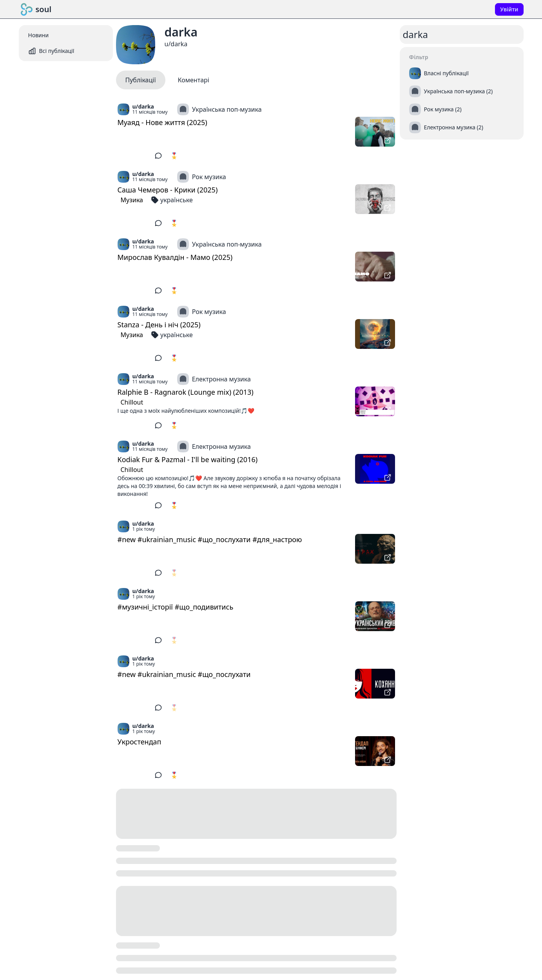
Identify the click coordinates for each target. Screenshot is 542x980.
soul (36, 9)
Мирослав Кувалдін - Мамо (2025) (175, 257)
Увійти (509, 9)
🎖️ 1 (177, 775)
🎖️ (174, 573)
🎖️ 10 (179, 358)
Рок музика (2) (435, 109)
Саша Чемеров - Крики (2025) (168, 190)
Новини (39, 35)
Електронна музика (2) (446, 127)
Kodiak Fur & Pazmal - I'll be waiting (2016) (188, 459)
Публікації (141, 80)
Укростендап (140, 742)
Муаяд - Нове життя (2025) (162, 122)
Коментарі (194, 80)
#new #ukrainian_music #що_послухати (184, 674)
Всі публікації (51, 51)
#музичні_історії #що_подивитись (176, 607)
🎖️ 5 (177, 156)
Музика (132, 200)
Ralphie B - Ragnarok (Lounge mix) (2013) (186, 392)
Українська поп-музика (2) (451, 91)
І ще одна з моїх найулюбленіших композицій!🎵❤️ (186, 411)
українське (172, 200)
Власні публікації (439, 73)
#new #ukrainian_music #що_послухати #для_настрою (210, 539)
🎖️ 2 (177, 425)
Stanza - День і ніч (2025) (159, 325)
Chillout (132, 402)
